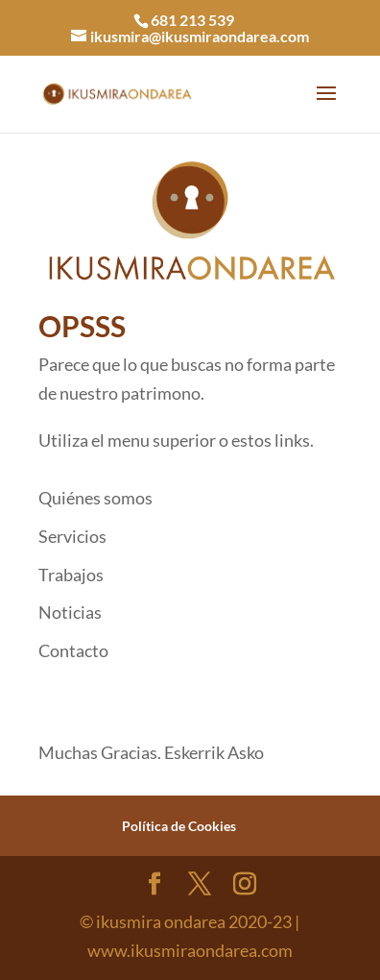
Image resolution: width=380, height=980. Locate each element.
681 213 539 (192, 20)
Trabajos (71, 575)
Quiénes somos (95, 498)
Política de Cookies (179, 826)
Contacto (73, 650)
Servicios (72, 536)
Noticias (70, 612)
